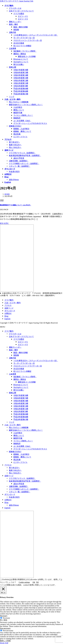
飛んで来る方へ (15, 147)
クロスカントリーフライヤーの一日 (28, 40)
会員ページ (9, 308)
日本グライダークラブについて (21, 11)
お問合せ (8, 313)
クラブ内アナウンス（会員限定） (22, 153)
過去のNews (14, 179)
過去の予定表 (19, 158)
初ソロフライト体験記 (22, 46)
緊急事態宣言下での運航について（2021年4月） (16, 205)
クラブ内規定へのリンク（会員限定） (24, 163)
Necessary (6, 618)
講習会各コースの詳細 (27, 56)
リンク (12, 96)
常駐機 (16, 30)
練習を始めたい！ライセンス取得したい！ (26, 105)
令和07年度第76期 (21, 70)
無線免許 (17, 118)
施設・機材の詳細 (21, 27)
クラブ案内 (9, 300)
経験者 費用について (22, 131)
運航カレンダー (15, 22)
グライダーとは (15, 8)
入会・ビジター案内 (12, 303)
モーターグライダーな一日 (24, 38)
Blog (6, 316)
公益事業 (12, 48)
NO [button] (37, 582)
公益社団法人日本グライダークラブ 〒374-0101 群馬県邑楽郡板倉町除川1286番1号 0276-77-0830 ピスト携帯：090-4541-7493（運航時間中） (31, 294)
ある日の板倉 (19, 43)
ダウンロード (10, 311)
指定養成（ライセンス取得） (25, 51)
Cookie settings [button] (24, 582)
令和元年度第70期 (21, 86)
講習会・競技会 (20, 54)
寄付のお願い (19, 64)
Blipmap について (21, 59)
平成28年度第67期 (21, 94)
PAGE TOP (4, 643)
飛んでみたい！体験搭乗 (19, 102)
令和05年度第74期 (21, 75)
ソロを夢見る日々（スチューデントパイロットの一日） (36, 35)
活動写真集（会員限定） (19, 161)
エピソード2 (23, 19)
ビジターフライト (20, 137)
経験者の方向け (15, 126)
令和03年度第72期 (21, 80)
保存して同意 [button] (5, 641)
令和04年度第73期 (21, 78)
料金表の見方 (14, 171)
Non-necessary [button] (5, 628)
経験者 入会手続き (21, 129)
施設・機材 (13, 24)
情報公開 (12, 67)
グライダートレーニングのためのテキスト (30, 123)
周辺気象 (17, 134)
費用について (19, 110)
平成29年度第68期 (21, 91)
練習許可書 (18, 113)
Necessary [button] (4, 616)
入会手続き (18, 107)
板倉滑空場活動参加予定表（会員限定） (25, 155)
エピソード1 (23, 16)
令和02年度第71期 (21, 83)
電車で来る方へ (15, 145)
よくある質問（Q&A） (22, 121)
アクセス (8, 305)
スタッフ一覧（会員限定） (20, 166)
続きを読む (4, 223)
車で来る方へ (14, 142)
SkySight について (21, 62)
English (7, 319)
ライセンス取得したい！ (23, 115)
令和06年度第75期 (21, 72)
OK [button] (34, 582)
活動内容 (12, 32)
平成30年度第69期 (21, 88)
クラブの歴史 (19, 13)
